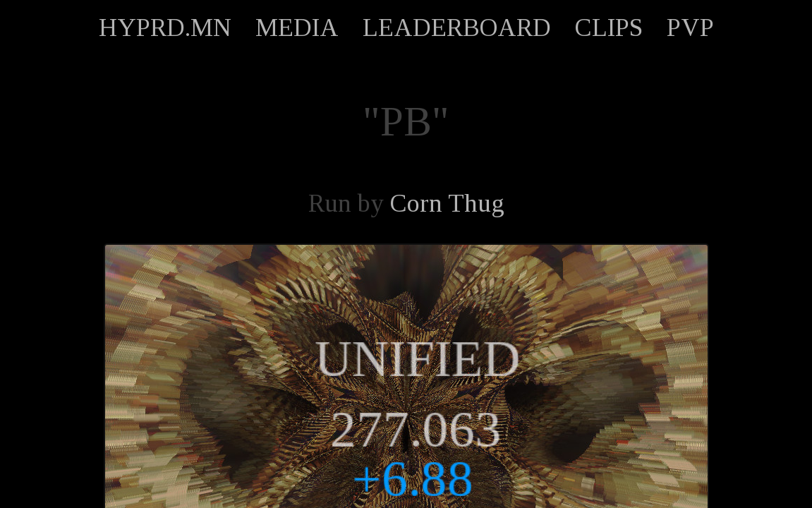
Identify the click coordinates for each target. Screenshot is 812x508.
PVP (690, 28)
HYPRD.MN (165, 28)
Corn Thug (447, 203)
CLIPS (609, 28)
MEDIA (297, 28)
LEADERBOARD (457, 28)
